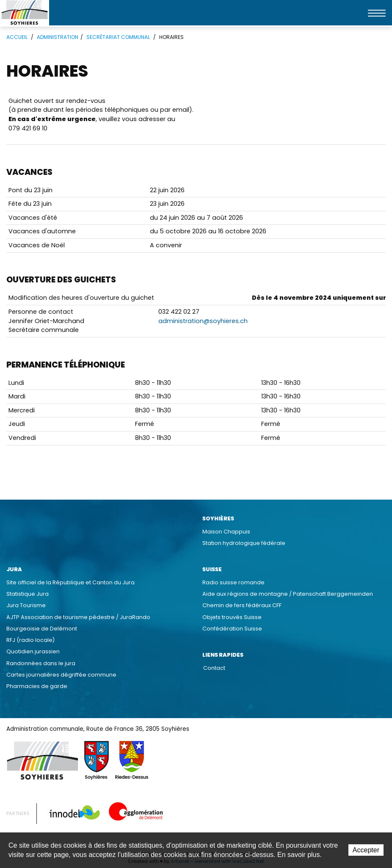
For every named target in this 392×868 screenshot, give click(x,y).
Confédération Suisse (232, 629)
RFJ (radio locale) (30, 640)
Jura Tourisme (26, 605)
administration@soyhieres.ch (203, 321)
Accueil (17, 37)
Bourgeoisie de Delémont (42, 629)
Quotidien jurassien (33, 651)
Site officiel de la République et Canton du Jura (70, 582)
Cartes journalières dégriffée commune (61, 675)
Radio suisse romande (233, 582)
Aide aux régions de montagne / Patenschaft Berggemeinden (288, 594)
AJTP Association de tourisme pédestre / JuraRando (78, 617)
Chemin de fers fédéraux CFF (242, 605)
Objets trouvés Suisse (232, 617)
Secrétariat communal (118, 37)
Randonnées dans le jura (41, 663)
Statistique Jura (28, 594)
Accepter (366, 850)
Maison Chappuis (226, 532)
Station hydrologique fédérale (244, 543)
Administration (58, 37)
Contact (214, 668)
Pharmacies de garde (37, 686)
